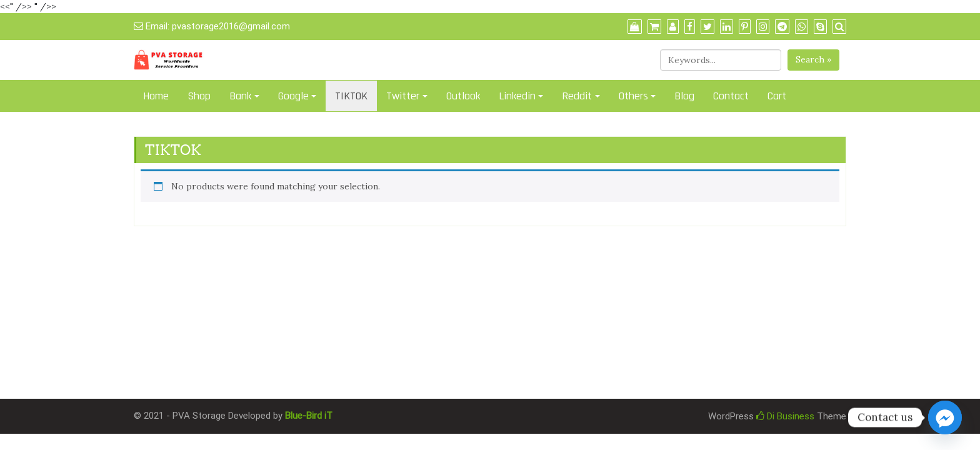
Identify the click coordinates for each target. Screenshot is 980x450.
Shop (199, 96)
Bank (240, 96)
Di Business (785, 416)
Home (156, 96)
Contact (731, 96)
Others (633, 96)
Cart (777, 96)
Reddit (577, 96)
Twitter (403, 96)
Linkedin (517, 96)
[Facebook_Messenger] (945, 417)
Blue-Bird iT (309, 416)
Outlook (463, 96)
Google (293, 96)
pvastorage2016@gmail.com (231, 26)
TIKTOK (351, 96)
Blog (684, 96)
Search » (813, 59)
